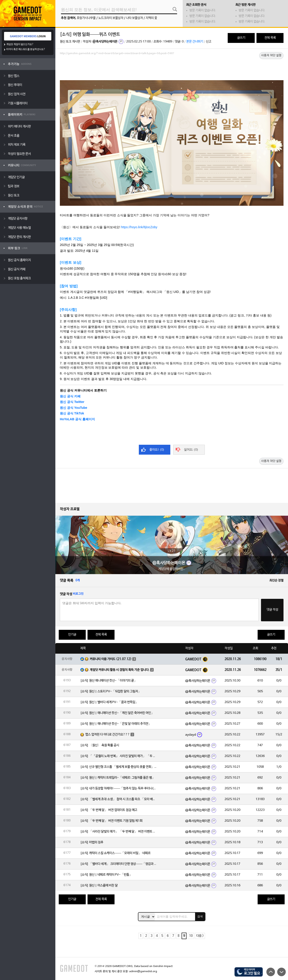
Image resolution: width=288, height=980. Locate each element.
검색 (200, 916)
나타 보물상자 (134, 18)
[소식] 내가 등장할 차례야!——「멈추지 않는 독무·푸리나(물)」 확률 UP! (119, 789)
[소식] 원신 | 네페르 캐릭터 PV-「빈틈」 (106, 875)
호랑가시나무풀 (86, 18)
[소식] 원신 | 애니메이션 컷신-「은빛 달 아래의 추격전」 (116, 724)
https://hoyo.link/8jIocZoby (139, 227)
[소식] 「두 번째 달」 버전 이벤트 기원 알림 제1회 (111, 821)
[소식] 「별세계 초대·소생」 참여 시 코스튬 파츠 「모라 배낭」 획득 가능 (119, 799)
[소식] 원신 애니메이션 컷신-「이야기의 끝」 (109, 681)
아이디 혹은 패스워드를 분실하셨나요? (26, 49)
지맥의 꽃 (151, 18)
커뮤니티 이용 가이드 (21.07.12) (111, 659)
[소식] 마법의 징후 (92, 842)
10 (191, 936)
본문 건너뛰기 (195, 42)
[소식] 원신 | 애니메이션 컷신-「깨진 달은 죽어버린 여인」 (117, 713)
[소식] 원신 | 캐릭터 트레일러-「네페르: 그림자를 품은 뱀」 (118, 778)
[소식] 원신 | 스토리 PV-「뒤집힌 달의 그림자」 (111, 691)
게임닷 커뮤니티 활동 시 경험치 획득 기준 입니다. (120, 670)
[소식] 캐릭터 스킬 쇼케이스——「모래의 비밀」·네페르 (115, 853)
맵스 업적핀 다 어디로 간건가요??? (108, 735)
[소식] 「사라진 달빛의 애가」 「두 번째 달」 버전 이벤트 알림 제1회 (119, 832)
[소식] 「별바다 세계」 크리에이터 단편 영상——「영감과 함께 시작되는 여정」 (119, 864)
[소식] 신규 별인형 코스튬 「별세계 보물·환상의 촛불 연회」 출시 (119, 767)
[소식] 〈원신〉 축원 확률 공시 (100, 745)
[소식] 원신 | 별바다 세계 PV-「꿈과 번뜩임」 (109, 702)
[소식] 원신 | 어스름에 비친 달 (99, 886)
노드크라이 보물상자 (111, 18)
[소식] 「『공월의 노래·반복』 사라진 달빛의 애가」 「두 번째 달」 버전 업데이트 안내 (119, 756)
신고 (209, 42)
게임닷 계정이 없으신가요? (20, 44)
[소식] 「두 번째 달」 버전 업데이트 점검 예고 (109, 810)
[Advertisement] (172, 69)
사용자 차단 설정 (271, 55)
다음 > (200, 936)
